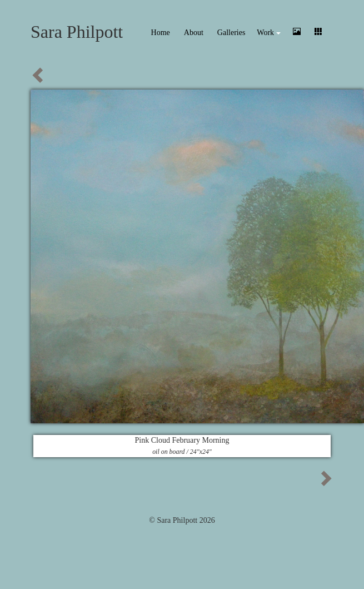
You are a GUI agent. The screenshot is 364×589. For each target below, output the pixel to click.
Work (268, 33)
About (194, 33)
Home (161, 33)
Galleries (231, 33)
